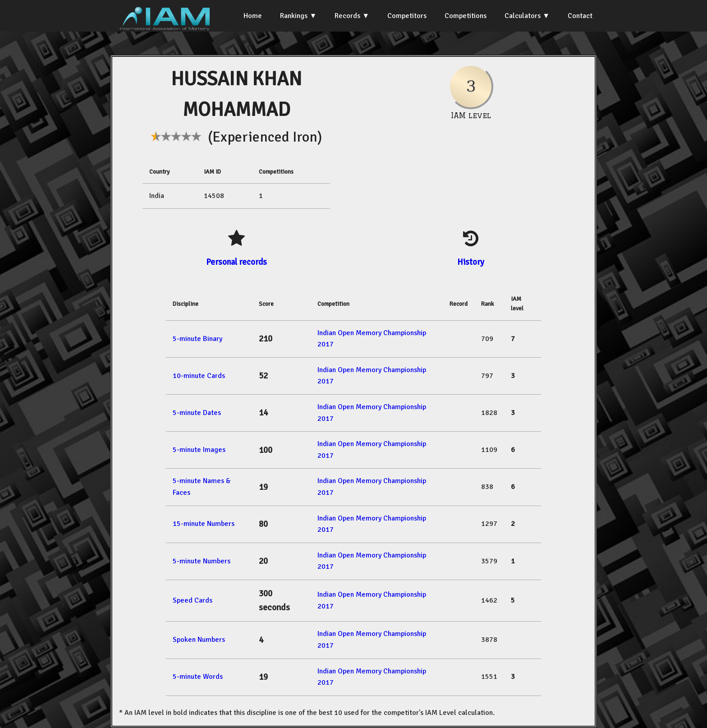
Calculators (523, 16)
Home (253, 16)
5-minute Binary (197, 339)
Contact (580, 16)
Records (347, 16)
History (471, 262)
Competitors (407, 16)
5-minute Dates (197, 413)
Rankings (294, 16)
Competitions (466, 16)
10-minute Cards (199, 376)
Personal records (236, 262)
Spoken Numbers (199, 640)
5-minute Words (198, 677)
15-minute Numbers (204, 524)
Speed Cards (193, 600)
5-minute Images (199, 450)
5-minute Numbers (202, 561)
